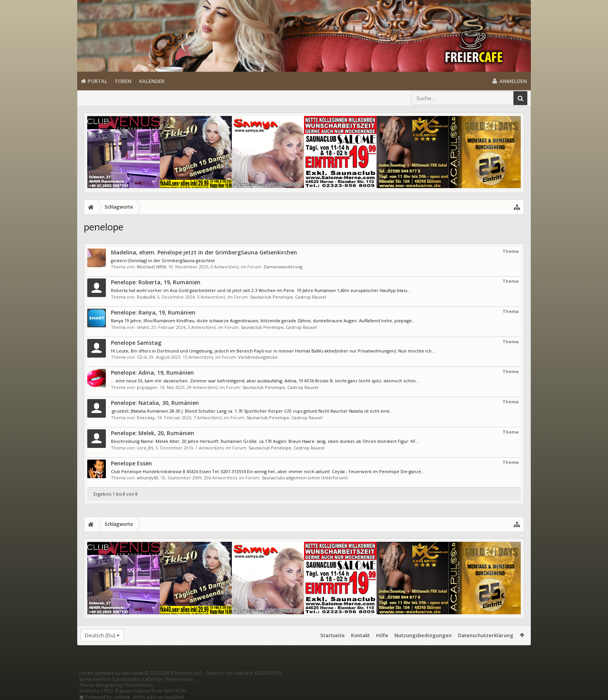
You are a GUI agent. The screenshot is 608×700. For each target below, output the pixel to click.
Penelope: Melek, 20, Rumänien (153, 433)
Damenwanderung (283, 267)
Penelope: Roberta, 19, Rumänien (156, 282)
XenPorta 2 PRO (96, 691)
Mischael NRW (151, 267)
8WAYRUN (175, 691)
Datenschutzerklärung (486, 635)
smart (143, 327)
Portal (98, 81)
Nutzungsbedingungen (423, 635)
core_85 (145, 448)
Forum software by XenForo (141, 673)
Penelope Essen (131, 463)
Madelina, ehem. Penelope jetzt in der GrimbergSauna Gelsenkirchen (204, 252)
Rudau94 (146, 297)
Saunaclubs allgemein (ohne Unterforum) (305, 478)
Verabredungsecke (258, 357)
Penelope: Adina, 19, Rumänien (152, 372)
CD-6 (142, 357)
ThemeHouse (179, 679)
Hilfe (382, 635)
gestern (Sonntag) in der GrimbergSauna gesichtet (163, 260)
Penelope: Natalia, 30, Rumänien (155, 403)
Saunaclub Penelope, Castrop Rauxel (288, 297)
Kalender (152, 81)
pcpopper (147, 387)
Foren (123, 81)
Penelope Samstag (136, 343)
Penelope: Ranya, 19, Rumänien (153, 312)
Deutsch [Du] (100, 635)
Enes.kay (146, 417)
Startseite (332, 635)
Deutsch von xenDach (244, 673)
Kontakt (360, 635)
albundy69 (148, 478)
